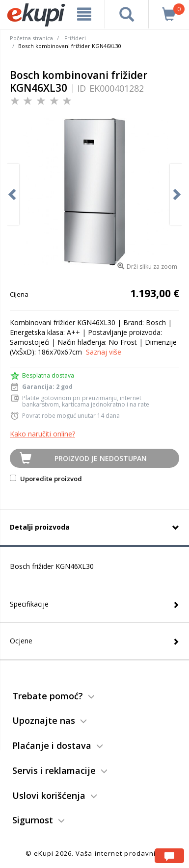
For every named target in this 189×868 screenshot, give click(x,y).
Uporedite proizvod (46, 479)
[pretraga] (127, 14)
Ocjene (21, 641)
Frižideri (75, 38)
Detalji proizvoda (40, 527)
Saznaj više (104, 352)
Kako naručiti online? (42, 434)
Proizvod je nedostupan (101, 458)
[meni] (84, 14)
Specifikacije (29, 604)
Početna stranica (31, 38)
